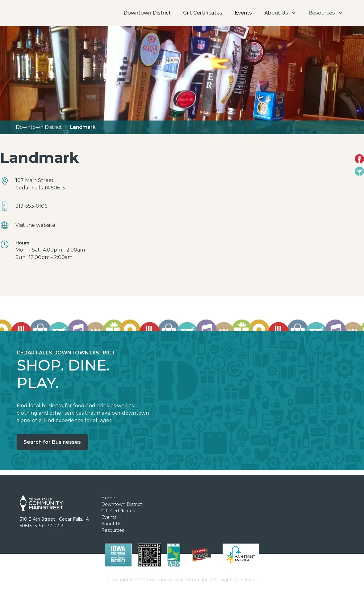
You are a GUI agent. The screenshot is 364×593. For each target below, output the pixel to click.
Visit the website (35, 225)
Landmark (83, 127)
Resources (113, 530)
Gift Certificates (203, 13)
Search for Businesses (52, 442)
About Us (111, 524)
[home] (35, 5)
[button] (280, 13)
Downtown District (147, 13)
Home (108, 498)
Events (243, 13)
